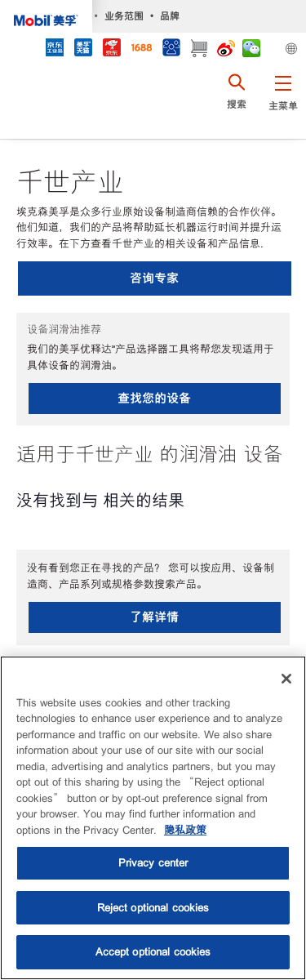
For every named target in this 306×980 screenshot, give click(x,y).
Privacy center (153, 863)
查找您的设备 (154, 398)
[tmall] (83, 49)
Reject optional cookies (153, 908)
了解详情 (154, 617)
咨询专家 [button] (154, 278)
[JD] (111, 49)
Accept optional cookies (153, 952)
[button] (283, 102)
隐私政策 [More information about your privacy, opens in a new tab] (185, 830)
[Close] (286, 679)
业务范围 (124, 16)
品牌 (170, 16)
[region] (153, 818)
